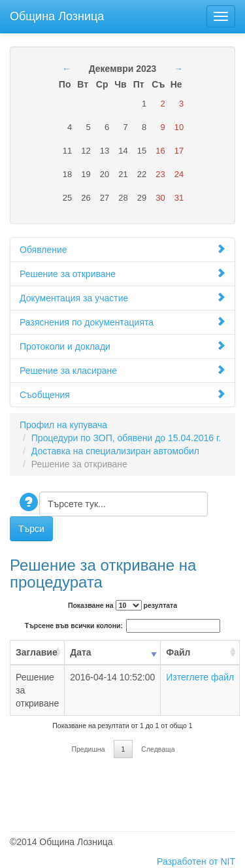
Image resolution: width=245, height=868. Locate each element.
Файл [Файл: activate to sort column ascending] (178, 652)
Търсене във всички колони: (122, 626)
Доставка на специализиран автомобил (115, 451)
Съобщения (122, 394)
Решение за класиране (122, 370)
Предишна (88, 749)
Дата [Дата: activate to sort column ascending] (80, 652)
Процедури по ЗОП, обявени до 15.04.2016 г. (126, 438)
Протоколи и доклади (122, 346)
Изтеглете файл (200, 677)
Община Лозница (57, 15)
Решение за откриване (122, 274)
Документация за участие (122, 298)
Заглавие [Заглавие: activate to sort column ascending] (37, 652)
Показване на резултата (122, 605)
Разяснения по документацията (122, 322)
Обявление (122, 249)
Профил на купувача (63, 425)
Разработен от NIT (196, 861)
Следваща (158, 749)
